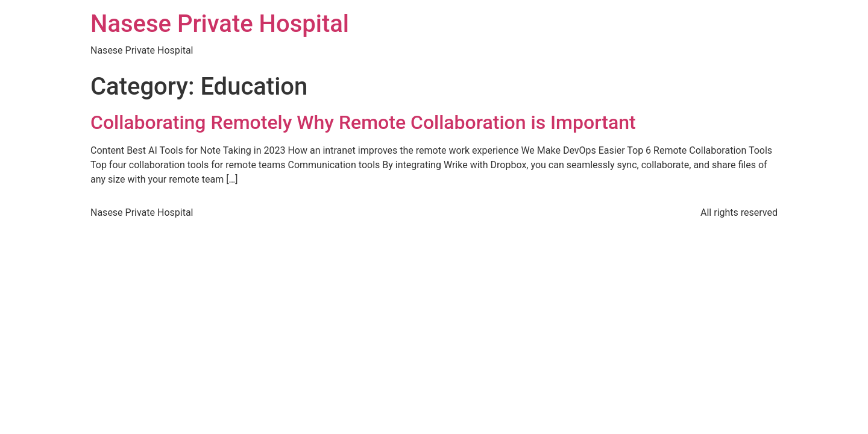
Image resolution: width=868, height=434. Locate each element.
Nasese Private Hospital (220, 24)
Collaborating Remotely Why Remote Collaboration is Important (363, 122)
